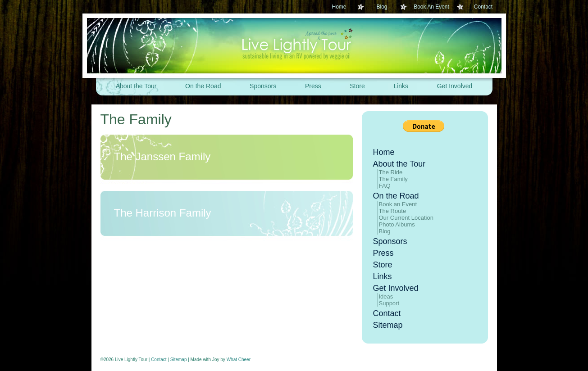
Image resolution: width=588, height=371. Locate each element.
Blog (382, 7)
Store (357, 86)
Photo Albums (397, 224)
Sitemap (388, 325)
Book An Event (431, 7)
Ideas (386, 296)
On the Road (203, 86)
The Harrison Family (163, 213)
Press (313, 86)
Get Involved (455, 86)
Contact (483, 7)
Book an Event (398, 204)
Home (339, 7)
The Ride (391, 172)
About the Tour (136, 86)
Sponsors (263, 86)
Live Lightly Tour (294, 46)
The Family (136, 119)
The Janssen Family (162, 156)
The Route (393, 211)
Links (401, 86)
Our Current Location (406, 218)
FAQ (385, 186)
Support (389, 303)
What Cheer (239, 360)
